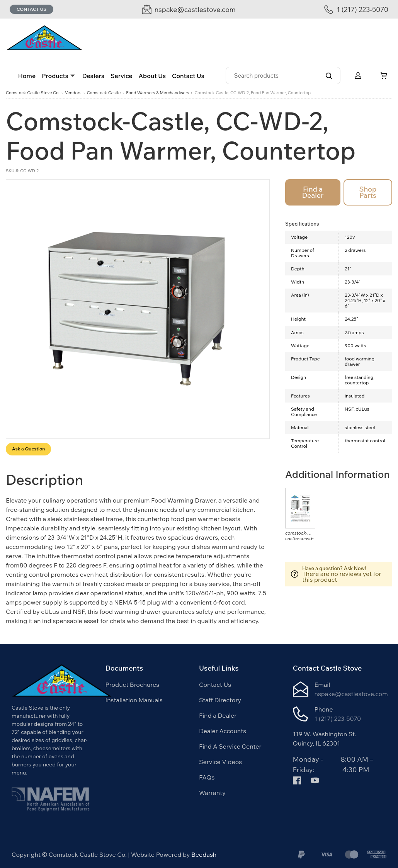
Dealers (93, 76)
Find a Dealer (313, 192)
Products (55, 76)
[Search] (283, 76)
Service (122, 76)
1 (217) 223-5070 (338, 719)
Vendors (73, 93)
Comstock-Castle (104, 93)
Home (27, 76)
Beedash (204, 854)
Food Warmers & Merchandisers (157, 93)
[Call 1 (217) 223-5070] (356, 9)
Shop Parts (368, 192)
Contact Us (31, 9)
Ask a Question (28, 449)
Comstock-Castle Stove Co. (33, 93)
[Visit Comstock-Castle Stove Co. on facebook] (297, 780)
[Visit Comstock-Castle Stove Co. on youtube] (315, 780)
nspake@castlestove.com (351, 694)
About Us (152, 76)
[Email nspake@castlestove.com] (189, 9)
